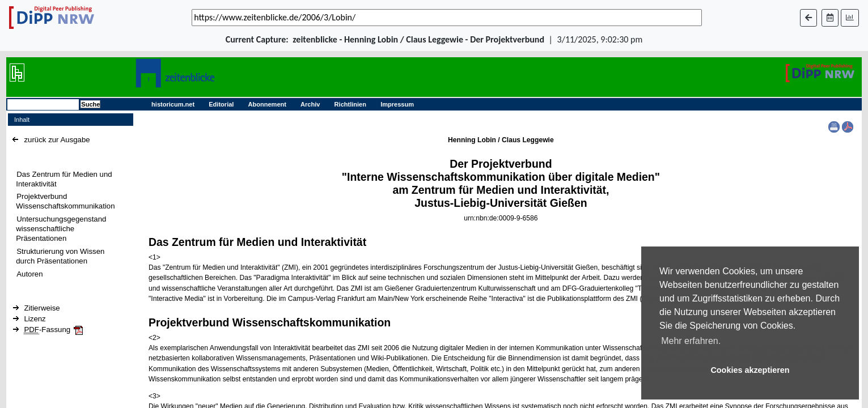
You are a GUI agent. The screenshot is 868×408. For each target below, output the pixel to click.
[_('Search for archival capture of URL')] (447, 18)
